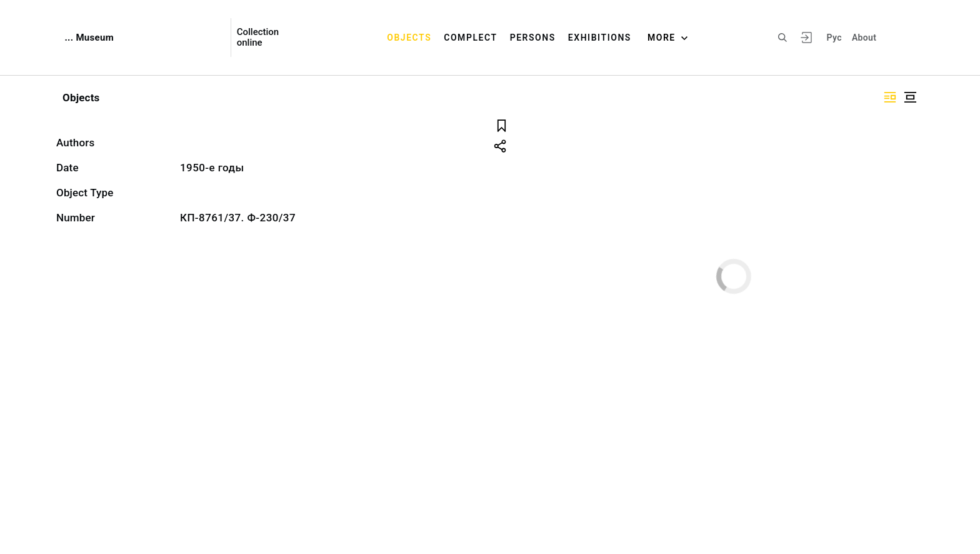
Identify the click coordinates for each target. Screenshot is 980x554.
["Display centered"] (910, 97)
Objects (409, 38)
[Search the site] (782, 38)
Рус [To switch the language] (834, 38)
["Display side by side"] (890, 97)
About (864, 38)
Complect (470, 38)
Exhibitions (600, 38)
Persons (533, 38)
